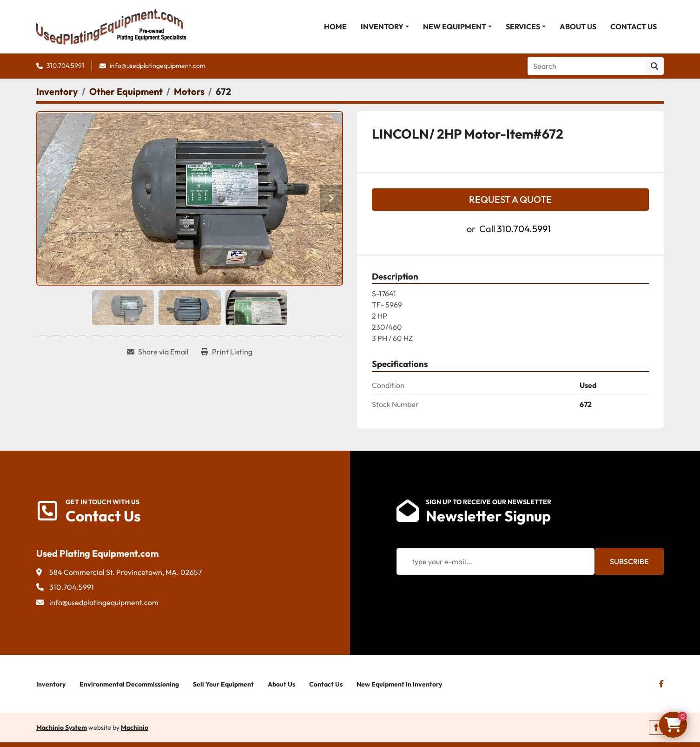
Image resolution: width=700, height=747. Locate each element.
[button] (385, 27)
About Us (578, 27)
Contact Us (634, 27)
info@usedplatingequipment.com (158, 66)
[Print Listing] (227, 352)
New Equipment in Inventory (399, 684)
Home (335, 27)
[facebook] (661, 684)
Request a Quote (510, 199)
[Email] (495, 561)
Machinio (135, 727)
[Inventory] (57, 91)
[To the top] (656, 727)
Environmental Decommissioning (129, 684)
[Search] (586, 66)
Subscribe (629, 561)
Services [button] (523, 27)
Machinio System (62, 727)
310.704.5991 (65, 66)
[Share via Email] (158, 352)
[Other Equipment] (126, 91)
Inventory (382, 27)
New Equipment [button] (455, 27)
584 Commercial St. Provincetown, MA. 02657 (125, 572)
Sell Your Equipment (223, 684)
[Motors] (189, 91)
